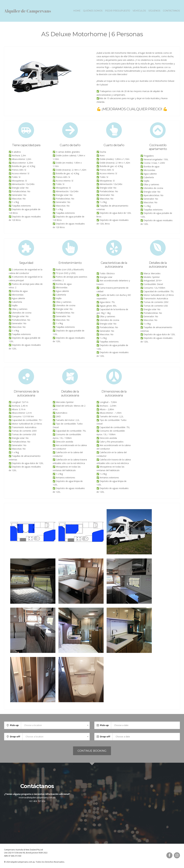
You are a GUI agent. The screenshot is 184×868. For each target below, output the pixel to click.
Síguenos (154, 11)
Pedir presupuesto (118, 11)
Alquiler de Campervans (27, 11)
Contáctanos (171, 11)
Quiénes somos (93, 11)
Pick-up (14, 725)
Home (77, 11)
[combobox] (55, 725)
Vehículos (139, 11)
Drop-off (15, 737)
